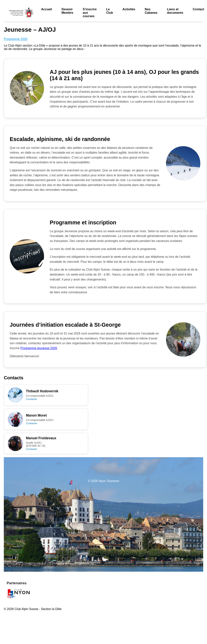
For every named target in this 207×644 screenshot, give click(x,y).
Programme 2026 (16, 39)
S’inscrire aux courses (90, 13)
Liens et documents (175, 11)
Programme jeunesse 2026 (39, 348)
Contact (198, 9)
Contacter (32, 399)
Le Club (110, 11)
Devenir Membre (67, 11)
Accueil (47, 9)
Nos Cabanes (151, 11)
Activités (129, 9)
